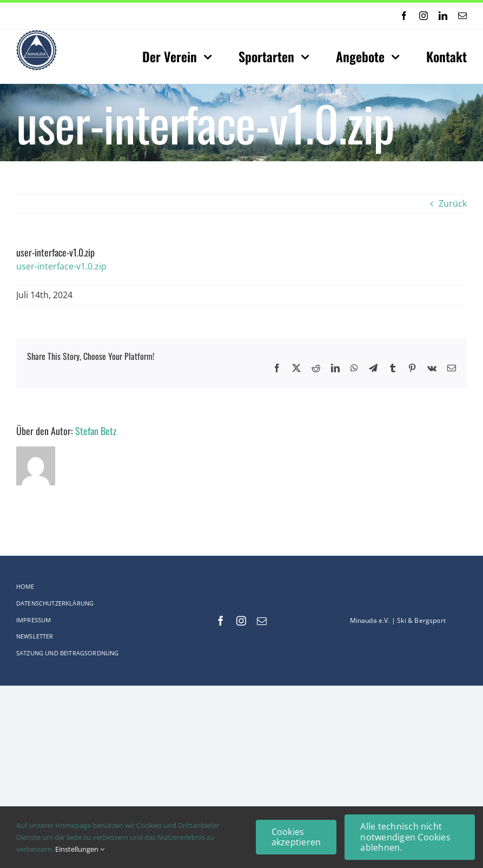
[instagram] (424, 16)
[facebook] (404, 16)
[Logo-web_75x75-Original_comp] (37, 34)
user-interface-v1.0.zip (61, 266)
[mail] (462, 16)
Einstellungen (80, 849)
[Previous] (211, 16)
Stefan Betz (96, 431)
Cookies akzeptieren (296, 837)
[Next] (224, 16)
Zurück (453, 203)
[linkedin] (443, 16)
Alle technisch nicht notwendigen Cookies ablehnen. (405, 837)
